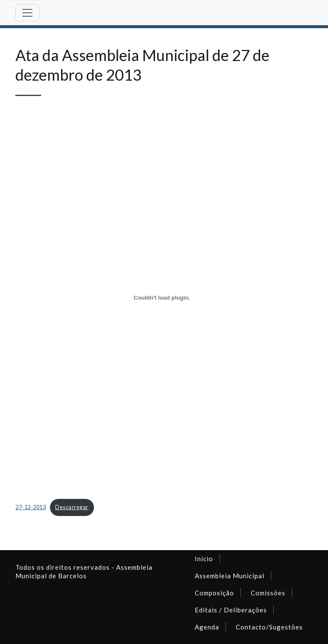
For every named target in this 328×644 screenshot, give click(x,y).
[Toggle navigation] (27, 13)
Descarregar (72, 507)
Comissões (268, 593)
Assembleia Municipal (230, 576)
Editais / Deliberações (231, 610)
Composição (214, 593)
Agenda (207, 627)
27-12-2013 (31, 507)
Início (204, 559)
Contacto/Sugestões (269, 627)
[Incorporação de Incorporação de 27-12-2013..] (162, 297)
